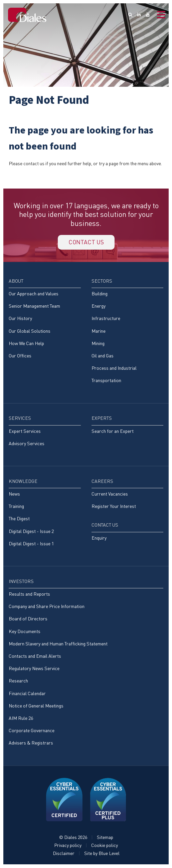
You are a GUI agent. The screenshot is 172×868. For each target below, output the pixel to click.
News (14, 494)
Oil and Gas (103, 356)
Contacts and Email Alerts (35, 656)
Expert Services (25, 431)
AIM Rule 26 (21, 718)
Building (100, 294)
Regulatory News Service (34, 669)
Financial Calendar (27, 694)
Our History (20, 319)
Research (18, 681)
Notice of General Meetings (36, 706)
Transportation (106, 381)
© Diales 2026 (73, 837)
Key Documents (25, 632)
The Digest (19, 519)
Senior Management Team (34, 306)
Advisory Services (27, 444)
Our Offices (20, 356)
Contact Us (105, 525)
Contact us (86, 242)
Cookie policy (105, 845)
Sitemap (105, 837)
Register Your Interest (114, 506)
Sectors (102, 281)
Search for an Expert (113, 431)
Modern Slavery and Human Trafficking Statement (58, 644)
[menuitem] (45, 322)
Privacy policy (68, 845)
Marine (99, 331)
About (16, 281)
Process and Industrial (114, 368)
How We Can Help (26, 344)
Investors (21, 582)
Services (20, 419)
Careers (102, 481)
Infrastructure (106, 319)
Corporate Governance (32, 731)
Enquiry (99, 538)
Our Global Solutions (30, 331)
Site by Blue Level (102, 853)
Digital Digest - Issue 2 (31, 531)
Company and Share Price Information (47, 607)
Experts (102, 419)
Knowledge (23, 481)
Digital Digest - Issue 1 (31, 544)
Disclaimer (64, 853)
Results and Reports (29, 594)
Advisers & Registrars (31, 743)
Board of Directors (28, 619)
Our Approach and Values (34, 294)
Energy (99, 306)
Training (16, 506)
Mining (98, 344)
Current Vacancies (110, 494)
